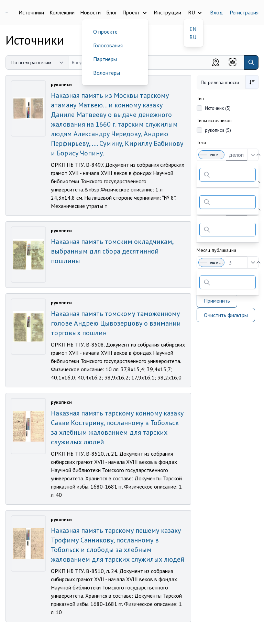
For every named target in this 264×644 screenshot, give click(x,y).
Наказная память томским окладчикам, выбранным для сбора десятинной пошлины (112, 251)
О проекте (105, 32)
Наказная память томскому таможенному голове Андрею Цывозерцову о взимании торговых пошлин (116, 323)
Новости (90, 12)
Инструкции (167, 12)
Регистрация (244, 12)
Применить (217, 301)
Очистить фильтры (226, 315)
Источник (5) (218, 108)
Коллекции (62, 12)
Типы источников (214, 120)
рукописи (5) (218, 130)
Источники (31, 12)
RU (193, 37)
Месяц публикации (216, 250)
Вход (216, 12)
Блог (112, 12)
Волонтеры (107, 73)
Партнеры (105, 59)
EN (193, 29)
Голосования (108, 45)
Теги (201, 142)
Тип (200, 98)
